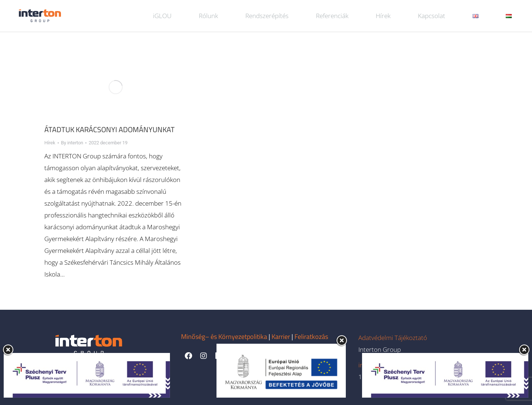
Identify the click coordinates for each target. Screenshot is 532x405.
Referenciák (332, 16)
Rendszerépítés (267, 16)
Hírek (383, 16)
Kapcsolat (432, 16)
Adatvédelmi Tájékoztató (393, 338)
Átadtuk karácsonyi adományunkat (110, 129)
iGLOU (162, 16)
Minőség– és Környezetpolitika (224, 337)
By (72, 143)
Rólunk (208, 16)
